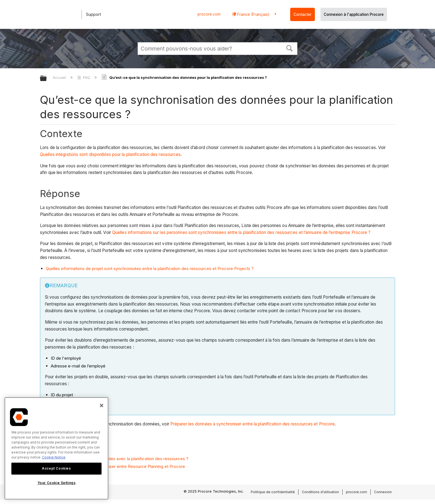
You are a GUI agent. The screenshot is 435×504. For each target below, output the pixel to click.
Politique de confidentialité (273, 492)
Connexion (383, 492)
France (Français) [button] (253, 14)
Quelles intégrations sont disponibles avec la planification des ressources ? (117, 459)
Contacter (303, 14)
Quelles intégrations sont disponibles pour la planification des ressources (110, 154)
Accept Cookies (56, 468)
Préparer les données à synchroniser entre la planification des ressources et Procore (252, 424)
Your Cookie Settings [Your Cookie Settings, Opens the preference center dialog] (57, 483)
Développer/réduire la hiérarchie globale (47, 79)
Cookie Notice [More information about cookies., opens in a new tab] (54, 457)
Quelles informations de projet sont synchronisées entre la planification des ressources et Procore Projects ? (150, 269)
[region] (56, 448)
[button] (290, 48)
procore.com (209, 14)
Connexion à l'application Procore (354, 14)
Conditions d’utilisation (320, 492)
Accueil (60, 77)
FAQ (84, 77)
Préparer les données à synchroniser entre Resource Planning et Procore (115, 466)
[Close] (102, 405)
